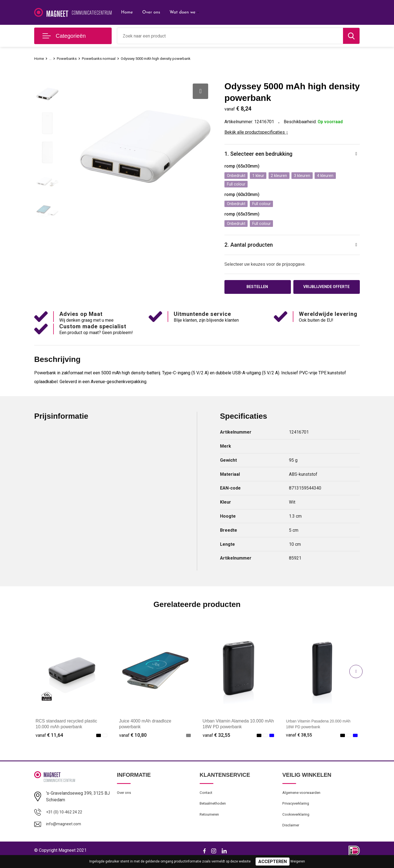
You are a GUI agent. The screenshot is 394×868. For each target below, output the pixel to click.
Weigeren (298, 861)
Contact (207, 798)
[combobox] (230, 36)
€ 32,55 (216, 740)
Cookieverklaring (297, 822)
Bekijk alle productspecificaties (256, 132)
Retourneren (211, 822)
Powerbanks (69, 58)
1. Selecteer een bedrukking (262, 154)
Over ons (151, 12)
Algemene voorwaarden (304, 798)
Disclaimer (292, 834)
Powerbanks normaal (105, 58)
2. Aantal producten (251, 248)
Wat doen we (183, 12)
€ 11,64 (49, 740)
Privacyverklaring (297, 810)
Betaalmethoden (215, 810)
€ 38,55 (300, 740)
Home (127, 12)
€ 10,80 (133, 740)
